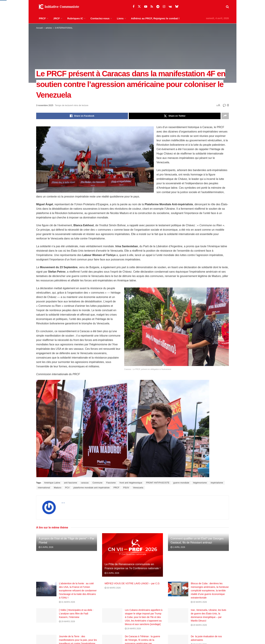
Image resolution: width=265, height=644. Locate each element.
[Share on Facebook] (82, 116)
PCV (67, 488)
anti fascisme (71, 483)
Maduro (58, 488)
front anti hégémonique (131, 483)
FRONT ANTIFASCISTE (158, 483)
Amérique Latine (52, 483)
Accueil (39, 28)
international (44, 488)
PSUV (126, 488)
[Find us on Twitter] (139, 7)
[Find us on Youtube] (146, 7)
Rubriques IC (75, 18)
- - (63, 503)
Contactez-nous (100, 18)
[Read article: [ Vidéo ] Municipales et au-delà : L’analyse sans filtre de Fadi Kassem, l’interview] (46, 618)
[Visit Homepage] (58, 7)
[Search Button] (227, 7)
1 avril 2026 (178, 547)
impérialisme (217, 483)
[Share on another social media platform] (225, 116)
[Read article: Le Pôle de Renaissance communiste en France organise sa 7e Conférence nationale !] (132, 555)
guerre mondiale (181, 483)
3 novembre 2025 (45, 105)
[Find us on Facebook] (134, 7)
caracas (85, 483)
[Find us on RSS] (152, 7)
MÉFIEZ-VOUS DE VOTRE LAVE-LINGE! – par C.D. (132, 583)
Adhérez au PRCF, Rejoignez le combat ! (155, 18)
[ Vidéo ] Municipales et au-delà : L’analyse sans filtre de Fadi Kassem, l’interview (76, 616)
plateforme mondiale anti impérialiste (92, 488)
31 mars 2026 (67, 602)
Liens (120, 18)
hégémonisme (200, 483)
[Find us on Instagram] (164, 7)
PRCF (42, 18)
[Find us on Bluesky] (177, 7)
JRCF (57, 18)
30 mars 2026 (113, 588)
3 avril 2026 (46, 547)
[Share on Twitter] (175, 116)
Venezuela (138, 488)
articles (49, 28)
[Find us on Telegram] (158, 7)
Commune (97, 483)
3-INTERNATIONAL (64, 28)
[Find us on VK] (170, 7)
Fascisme (111, 483)
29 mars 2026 (67, 624)
